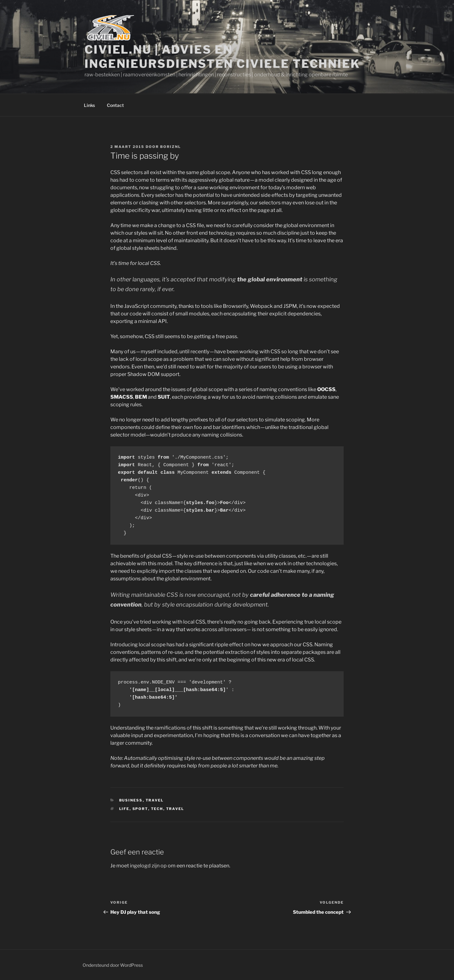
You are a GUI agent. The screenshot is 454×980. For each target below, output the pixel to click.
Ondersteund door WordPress (113, 965)
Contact (115, 105)
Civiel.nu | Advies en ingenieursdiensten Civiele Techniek (222, 57)
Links (89, 105)
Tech (157, 809)
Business (131, 800)
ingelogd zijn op (148, 866)
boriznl (171, 147)
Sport (140, 809)
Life (124, 809)
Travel (155, 800)
